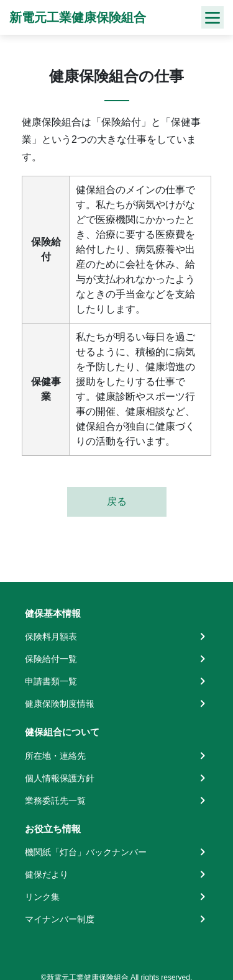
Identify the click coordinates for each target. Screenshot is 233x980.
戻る (117, 501)
